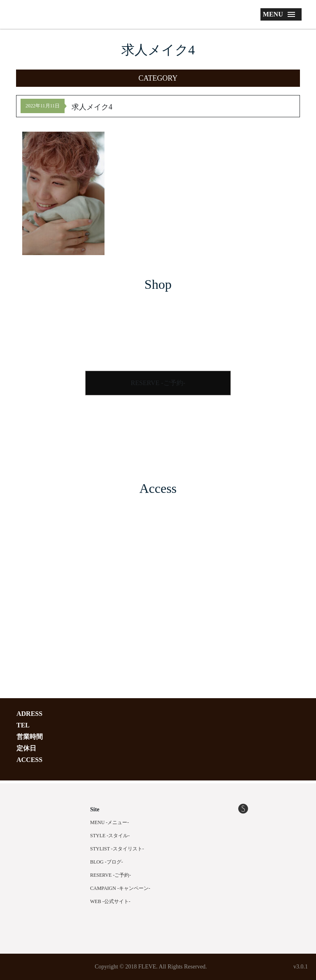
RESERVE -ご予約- (158, 383)
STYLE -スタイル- (110, 836)
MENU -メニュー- (109, 822)
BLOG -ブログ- (107, 862)
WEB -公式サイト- (110, 901)
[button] (158, 78)
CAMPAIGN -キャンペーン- (120, 888)
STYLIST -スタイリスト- (117, 849)
